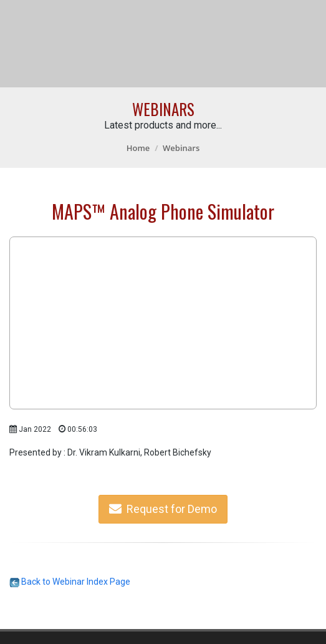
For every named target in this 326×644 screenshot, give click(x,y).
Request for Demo (163, 509)
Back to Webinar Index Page (70, 582)
